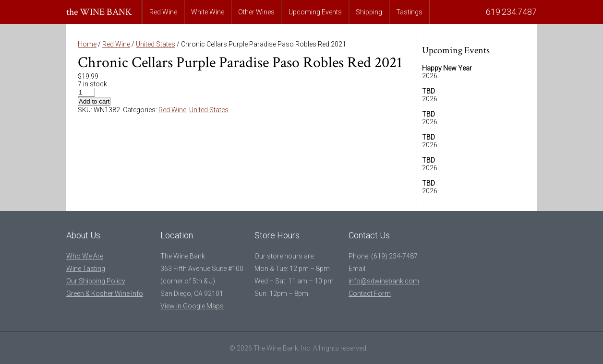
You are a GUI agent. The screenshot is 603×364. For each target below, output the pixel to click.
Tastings (409, 12)
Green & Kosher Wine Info (105, 294)
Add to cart (94, 101)
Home (87, 44)
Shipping (369, 12)
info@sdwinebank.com (384, 281)
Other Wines (256, 12)
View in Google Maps (192, 306)
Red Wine (163, 12)
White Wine (208, 12)
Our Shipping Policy (96, 281)
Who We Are (85, 256)
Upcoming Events (315, 12)
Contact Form (370, 294)
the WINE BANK (99, 12)
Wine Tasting (86, 269)
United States (156, 44)
